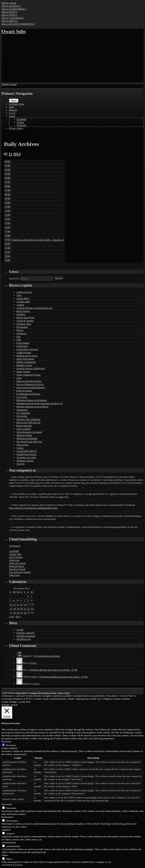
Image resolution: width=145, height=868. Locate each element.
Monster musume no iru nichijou (32, 406)
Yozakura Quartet (25, 461)
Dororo (20, 330)
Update (20, 448)
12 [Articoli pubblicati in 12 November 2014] (18, 604)
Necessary (11, 745)
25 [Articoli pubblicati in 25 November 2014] (14, 613)
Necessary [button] (6, 741)
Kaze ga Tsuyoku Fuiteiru (29, 381)
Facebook (22, 119)
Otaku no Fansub (17, 563)
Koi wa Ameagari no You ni (30, 384)
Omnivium (14, 560)
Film (19, 340)
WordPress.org (24, 639)
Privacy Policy (16, 128)
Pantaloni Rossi (17, 566)
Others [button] (5, 855)
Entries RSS (21, 693)
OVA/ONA (22, 416)
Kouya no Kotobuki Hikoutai (31, 387)
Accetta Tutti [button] (24, 702)
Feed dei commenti (26, 636)
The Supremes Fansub (20, 572)
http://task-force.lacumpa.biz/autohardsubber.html (33, 508)
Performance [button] (8, 817)
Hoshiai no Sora (24, 365)
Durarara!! (22, 333)
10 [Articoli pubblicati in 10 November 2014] (11, 604)
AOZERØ (14, 551)
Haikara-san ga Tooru (27, 356)
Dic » (18, 616)
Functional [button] (7, 804)
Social (12, 116)
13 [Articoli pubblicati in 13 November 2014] (22, 604)
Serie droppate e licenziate (29, 432)
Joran (19, 378)
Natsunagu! (22, 410)
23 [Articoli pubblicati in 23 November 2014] (32, 609)
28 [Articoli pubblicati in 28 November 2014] (25, 613)
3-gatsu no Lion (24, 292)
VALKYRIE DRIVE (26, 451)
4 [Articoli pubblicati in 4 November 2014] (14, 600)
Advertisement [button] (9, 842)
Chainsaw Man (24, 324)
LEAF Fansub (16, 557)
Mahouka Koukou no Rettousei (32, 400)
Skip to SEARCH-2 (11, 6)
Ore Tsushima (23, 413)
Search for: (14, 279)
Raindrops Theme (50, 693)
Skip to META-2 (10, 21)
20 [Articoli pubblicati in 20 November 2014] (22, 609)
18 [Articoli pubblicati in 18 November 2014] (14, 609)
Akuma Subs (15, 554)
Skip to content (9, 3)
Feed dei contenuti (25, 633)
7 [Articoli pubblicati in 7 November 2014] (25, 600)
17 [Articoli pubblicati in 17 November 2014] (11, 609)
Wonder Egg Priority (26, 454)
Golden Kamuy (24, 352)
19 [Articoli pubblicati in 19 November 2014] (18, 609)
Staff (11, 107)
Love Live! (22, 397)
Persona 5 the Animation (28, 419)
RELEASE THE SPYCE (28, 422)
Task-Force (14, 575)
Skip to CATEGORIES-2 (14, 9)
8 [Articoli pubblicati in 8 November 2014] (28, 600)
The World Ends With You (29, 441)
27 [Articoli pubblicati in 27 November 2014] (22, 613)
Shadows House (24, 435)
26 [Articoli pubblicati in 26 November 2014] (18, 613)
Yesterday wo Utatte (26, 457)
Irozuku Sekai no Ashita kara (31, 368)
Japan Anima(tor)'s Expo (28, 375)
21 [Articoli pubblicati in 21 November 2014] (25, 609)
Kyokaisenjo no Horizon (28, 394)
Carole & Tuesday (25, 321)
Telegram (22, 125)
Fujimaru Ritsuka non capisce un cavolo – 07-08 (54, 670)
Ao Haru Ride (23, 302)
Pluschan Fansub (17, 569)
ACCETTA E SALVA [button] (12, 865)
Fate (18, 337)
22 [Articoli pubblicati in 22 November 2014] (29, 609)
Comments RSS (36, 693)
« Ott (11, 616)
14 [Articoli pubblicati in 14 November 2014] (25, 604)
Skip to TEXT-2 (9, 15)
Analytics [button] (6, 830)
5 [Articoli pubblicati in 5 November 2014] (17, 600)
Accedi (20, 630)
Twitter (20, 122)
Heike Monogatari (25, 359)
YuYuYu (20, 464)
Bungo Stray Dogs (25, 317)
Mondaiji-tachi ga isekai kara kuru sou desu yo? (40, 403)
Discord (13, 110)
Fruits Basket (23, 343)
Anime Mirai (23, 298)
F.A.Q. (12, 113)
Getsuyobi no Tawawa (27, 349)
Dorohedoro (22, 327)
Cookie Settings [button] (9, 702)
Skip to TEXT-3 (9, 12)
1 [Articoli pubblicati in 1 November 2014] (28, 596)
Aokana (20, 305)
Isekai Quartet (23, 372)
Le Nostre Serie (17, 104)
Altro (19, 295)
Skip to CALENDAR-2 (13, 18)
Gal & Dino (22, 346)
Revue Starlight (24, 426)
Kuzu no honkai (24, 391)
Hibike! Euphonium (26, 362)
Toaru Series (22, 445)
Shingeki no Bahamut (27, 438)
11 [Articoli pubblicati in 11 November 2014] (14, 604)
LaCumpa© (15, 546)
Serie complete (24, 429)
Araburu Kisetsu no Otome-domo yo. (35, 308)
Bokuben (21, 314)
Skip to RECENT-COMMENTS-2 (18, 24)
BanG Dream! (23, 311)
